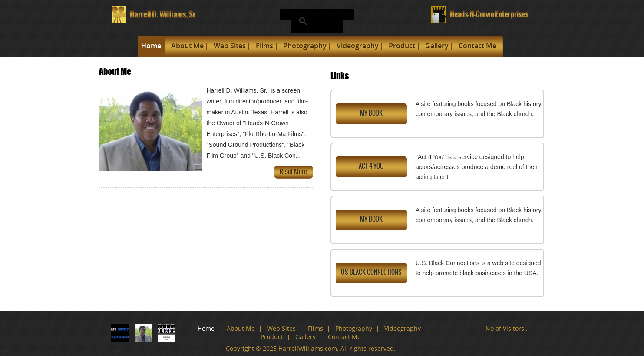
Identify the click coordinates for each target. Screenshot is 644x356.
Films (264, 46)
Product (402, 46)
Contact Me (477, 46)
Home (151, 46)
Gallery (437, 46)
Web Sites (230, 46)
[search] (316, 21)
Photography (305, 46)
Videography (358, 46)
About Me (187, 46)
